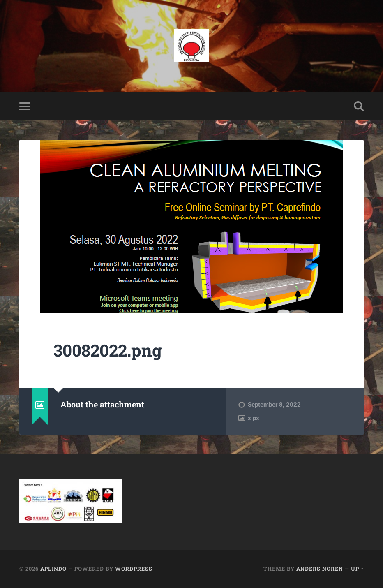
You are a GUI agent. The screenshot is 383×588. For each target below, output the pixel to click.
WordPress (134, 569)
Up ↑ (357, 569)
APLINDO (53, 569)
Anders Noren (320, 569)
